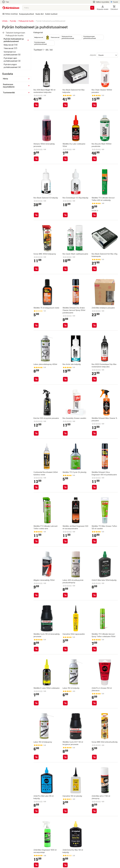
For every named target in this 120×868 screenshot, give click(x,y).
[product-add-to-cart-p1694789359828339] (36, 433)
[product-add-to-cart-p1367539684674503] (65, 487)
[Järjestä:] (107, 55)
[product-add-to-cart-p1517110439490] (65, 703)
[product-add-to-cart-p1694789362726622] (94, 757)
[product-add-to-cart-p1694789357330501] (36, 159)
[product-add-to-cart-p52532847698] (65, 325)
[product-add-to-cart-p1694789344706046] (36, 487)
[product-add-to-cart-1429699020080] (94, 215)
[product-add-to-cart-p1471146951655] (36, 649)
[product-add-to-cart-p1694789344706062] (36, 595)
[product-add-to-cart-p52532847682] (94, 433)
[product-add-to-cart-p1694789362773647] (65, 215)
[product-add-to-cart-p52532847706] (36, 703)
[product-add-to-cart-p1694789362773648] (36, 215)
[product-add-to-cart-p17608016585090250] (65, 595)
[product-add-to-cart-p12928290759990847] (36, 811)
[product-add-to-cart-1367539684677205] (94, 541)
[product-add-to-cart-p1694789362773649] (65, 269)
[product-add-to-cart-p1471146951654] (65, 757)
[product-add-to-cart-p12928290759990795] (36, 865)
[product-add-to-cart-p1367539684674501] (65, 541)
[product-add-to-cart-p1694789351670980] (94, 159)
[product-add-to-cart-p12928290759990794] (94, 811)
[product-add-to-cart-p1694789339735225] (65, 105)
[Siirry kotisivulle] (11, 8)
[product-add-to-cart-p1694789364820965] (36, 105)
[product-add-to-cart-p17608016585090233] (65, 649)
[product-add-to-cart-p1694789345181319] (94, 325)
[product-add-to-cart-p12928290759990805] (94, 703)
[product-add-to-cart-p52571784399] (65, 159)
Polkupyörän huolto (26, 21)
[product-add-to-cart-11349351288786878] (36, 757)
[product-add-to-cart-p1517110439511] (65, 811)
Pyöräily (13, 21)
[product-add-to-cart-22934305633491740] (36, 325)
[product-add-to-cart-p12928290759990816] (65, 865)
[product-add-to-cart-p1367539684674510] (94, 487)
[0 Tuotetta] (114, 8)
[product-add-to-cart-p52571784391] (94, 649)
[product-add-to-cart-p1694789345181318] (94, 595)
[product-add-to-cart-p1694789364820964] (94, 379)
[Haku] (92, 8)
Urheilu (5, 21)
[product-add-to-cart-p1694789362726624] (36, 269)
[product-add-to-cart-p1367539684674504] (36, 541)
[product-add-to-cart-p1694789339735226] (65, 433)
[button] (103, 8)
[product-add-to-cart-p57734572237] (65, 379)
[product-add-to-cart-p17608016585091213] (36, 379)
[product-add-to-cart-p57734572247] (94, 105)
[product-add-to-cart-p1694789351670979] (94, 269)
